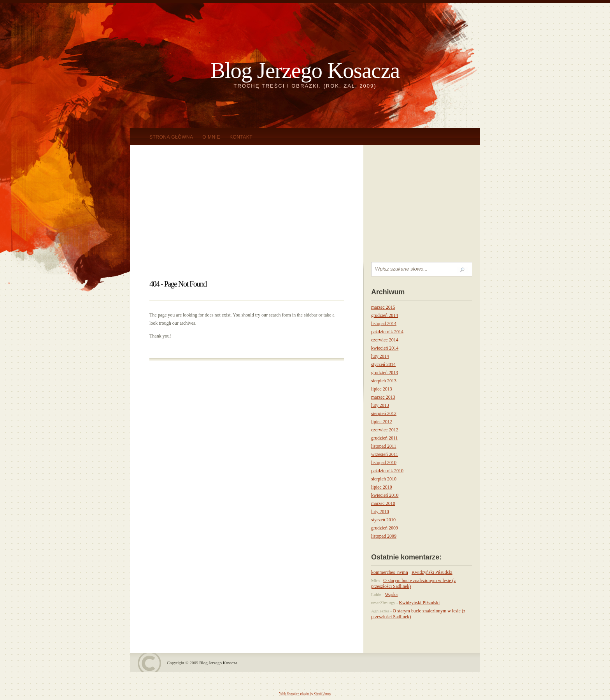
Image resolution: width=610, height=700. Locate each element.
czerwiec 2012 (385, 430)
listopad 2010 (384, 463)
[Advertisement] (305, 204)
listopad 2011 (384, 446)
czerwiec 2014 (385, 340)
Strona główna (171, 137)
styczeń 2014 (383, 364)
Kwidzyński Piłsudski (432, 572)
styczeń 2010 (383, 520)
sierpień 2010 (384, 479)
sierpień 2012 (384, 413)
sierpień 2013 (384, 381)
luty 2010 (380, 512)
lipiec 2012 (382, 422)
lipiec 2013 (382, 389)
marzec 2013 (383, 397)
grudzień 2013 (385, 373)
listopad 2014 (384, 324)
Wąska (391, 594)
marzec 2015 (383, 307)
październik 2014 (387, 332)
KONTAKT (241, 137)
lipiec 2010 (382, 487)
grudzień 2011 (385, 438)
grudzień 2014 (385, 315)
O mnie (211, 137)
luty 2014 (380, 356)
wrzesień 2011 (385, 454)
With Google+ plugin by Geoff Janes (305, 693)
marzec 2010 (383, 503)
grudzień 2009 (385, 528)
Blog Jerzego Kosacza (305, 70)
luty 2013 (380, 405)
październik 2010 (387, 471)
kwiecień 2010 (385, 495)
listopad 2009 (384, 536)
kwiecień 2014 (385, 348)
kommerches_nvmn (390, 572)
